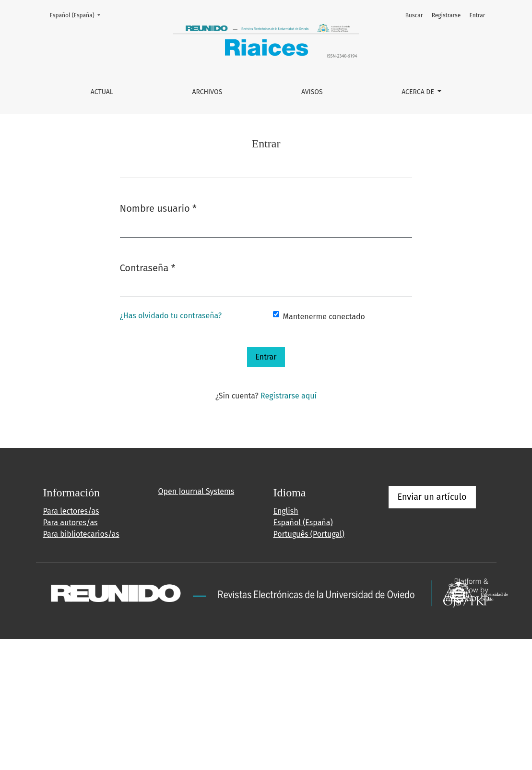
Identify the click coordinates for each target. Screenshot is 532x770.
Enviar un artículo (432, 497)
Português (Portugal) (309, 534)
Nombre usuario (158, 208)
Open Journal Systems (196, 491)
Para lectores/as (71, 511)
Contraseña (148, 267)
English (286, 511)
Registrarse (446, 15)
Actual (102, 92)
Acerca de (419, 92)
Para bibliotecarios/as (81, 534)
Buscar (414, 15)
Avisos (312, 92)
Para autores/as (71, 523)
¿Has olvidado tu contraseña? (171, 316)
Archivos (207, 92)
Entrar (477, 15)
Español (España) (78, 15)
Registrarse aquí (289, 396)
